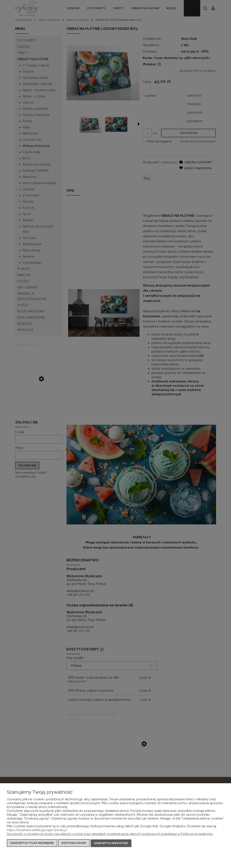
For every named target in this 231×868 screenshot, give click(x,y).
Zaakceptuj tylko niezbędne (32, 844)
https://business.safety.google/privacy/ (37, 831)
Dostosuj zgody (74, 844)
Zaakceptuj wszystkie (111, 844)
